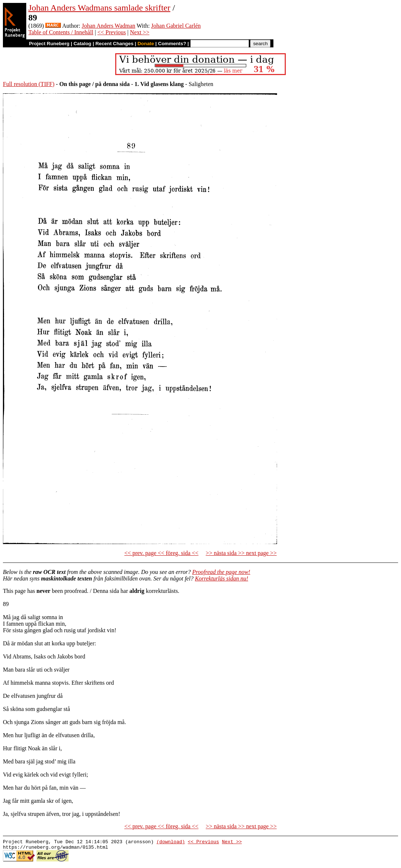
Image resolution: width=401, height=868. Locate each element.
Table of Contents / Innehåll (61, 32)
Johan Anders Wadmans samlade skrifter (100, 8)
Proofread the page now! (221, 572)
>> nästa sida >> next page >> (241, 553)
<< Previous (112, 32)
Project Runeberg (49, 44)
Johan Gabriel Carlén (176, 26)
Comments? (172, 44)
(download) (171, 842)
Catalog (83, 44)
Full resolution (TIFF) (29, 84)
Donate (146, 44)
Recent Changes (114, 44)
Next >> (140, 32)
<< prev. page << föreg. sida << (161, 553)
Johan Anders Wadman (108, 26)
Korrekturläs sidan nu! (222, 578)
